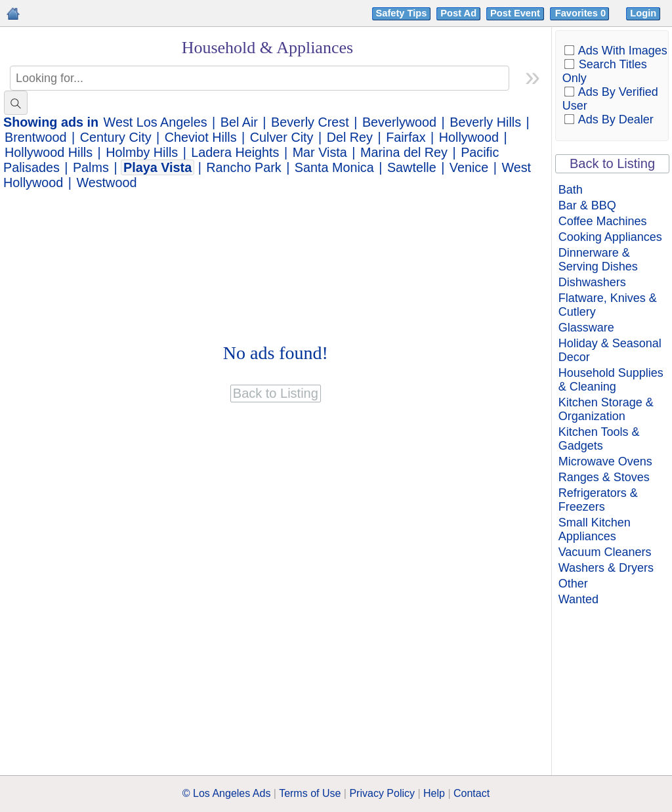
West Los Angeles (156, 122)
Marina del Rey (404, 152)
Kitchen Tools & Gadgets (599, 439)
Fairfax (406, 137)
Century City (116, 137)
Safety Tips (402, 13)
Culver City (282, 137)
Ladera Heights (235, 152)
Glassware (586, 328)
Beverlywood (399, 122)
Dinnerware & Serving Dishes (598, 260)
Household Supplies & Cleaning (611, 380)
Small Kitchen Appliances (595, 529)
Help (434, 793)
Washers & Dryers (606, 568)
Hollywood (469, 137)
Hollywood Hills (49, 152)
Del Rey (350, 137)
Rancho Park (243, 167)
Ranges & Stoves (604, 477)
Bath (571, 190)
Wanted (578, 599)
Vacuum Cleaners (605, 552)
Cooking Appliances (610, 237)
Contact (472, 793)
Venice (469, 167)
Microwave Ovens (605, 461)
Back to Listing (612, 163)
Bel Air (239, 122)
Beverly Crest (310, 122)
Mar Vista (320, 152)
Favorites (582, 13)
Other (573, 584)
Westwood (106, 182)
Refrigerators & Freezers (598, 500)
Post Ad (458, 13)
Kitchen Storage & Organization (606, 409)
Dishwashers (592, 282)
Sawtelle (412, 167)
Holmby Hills (142, 152)
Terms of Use (310, 793)
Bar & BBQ (587, 205)
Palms (91, 167)
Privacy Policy (382, 793)
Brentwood (36, 137)
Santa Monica (334, 167)
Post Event (515, 13)
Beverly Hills (485, 122)
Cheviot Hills (201, 137)
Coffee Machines (603, 221)
